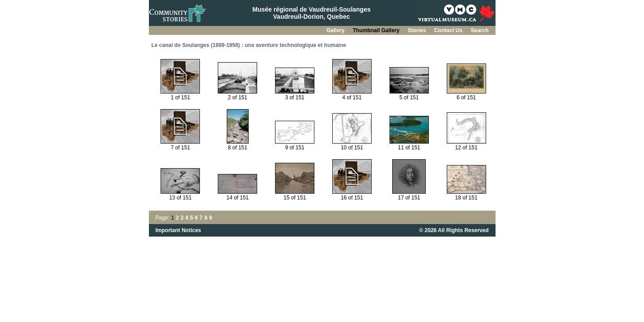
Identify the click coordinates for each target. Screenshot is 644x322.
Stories (418, 30)
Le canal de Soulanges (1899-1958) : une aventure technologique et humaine (249, 45)
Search (479, 30)
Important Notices (178, 230)
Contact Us (449, 30)
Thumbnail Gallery (377, 30)
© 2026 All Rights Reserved (454, 230)
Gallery (336, 30)
